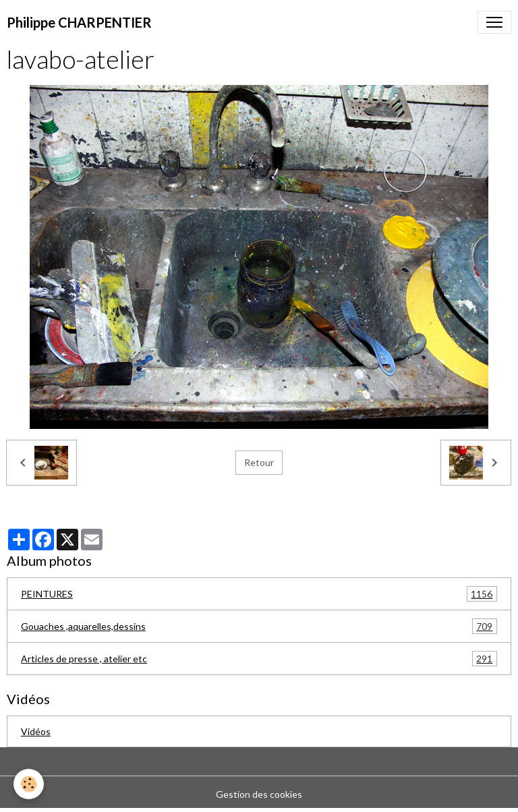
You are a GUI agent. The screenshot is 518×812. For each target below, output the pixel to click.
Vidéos (36, 731)
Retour (259, 462)
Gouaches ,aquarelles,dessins (259, 626)
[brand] (79, 22)
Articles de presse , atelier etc (259, 659)
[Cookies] (29, 784)
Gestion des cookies (259, 794)
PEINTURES (259, 594)
